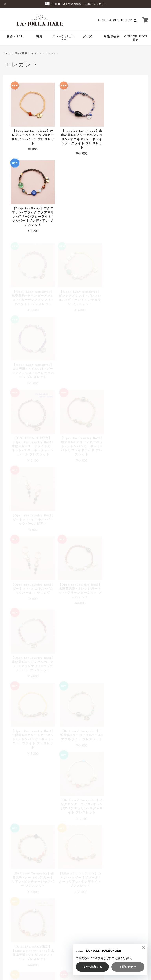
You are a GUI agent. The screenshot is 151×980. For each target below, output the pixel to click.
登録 (138, 916)
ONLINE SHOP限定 (136, 38)
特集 (39, 37)
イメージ (36, 53)
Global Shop (63, 909)
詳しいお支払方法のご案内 (55, 865)
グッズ (87, 37)
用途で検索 (112, 37)
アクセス (143, 814)
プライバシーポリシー (94, 951)
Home (7, 53)
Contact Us (62, 915)
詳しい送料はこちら (59, 783)
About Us (104, 20)
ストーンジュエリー (64, 38)
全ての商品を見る (75, 683)
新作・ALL (15, 37)
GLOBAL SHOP (123, 20)
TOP (75, 951)
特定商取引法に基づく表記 (125, 951)
